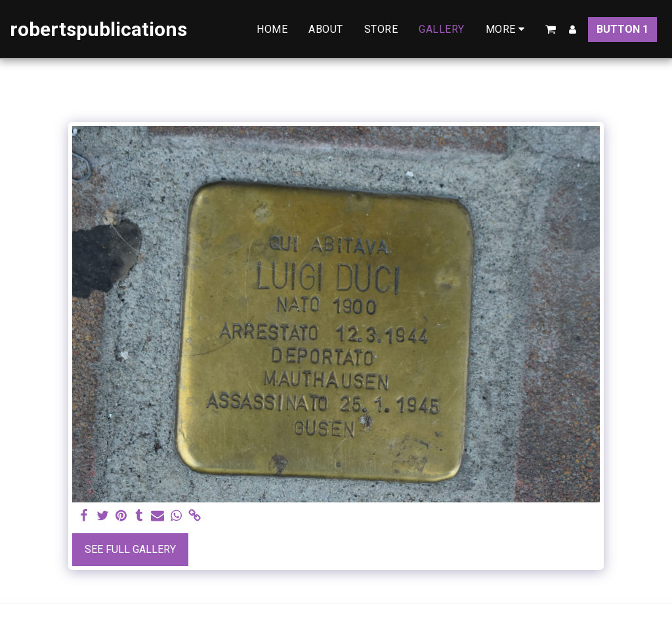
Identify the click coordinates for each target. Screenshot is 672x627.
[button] (551, 30)
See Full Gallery (130, 549)
